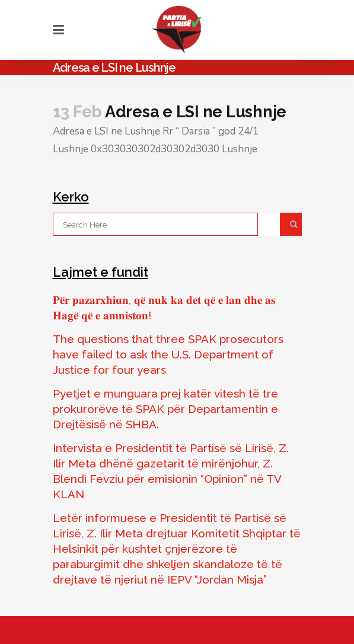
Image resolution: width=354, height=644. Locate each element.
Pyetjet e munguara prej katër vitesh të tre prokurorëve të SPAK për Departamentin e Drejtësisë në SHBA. (165, 409)
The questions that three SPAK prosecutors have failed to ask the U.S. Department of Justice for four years (168, 354)
